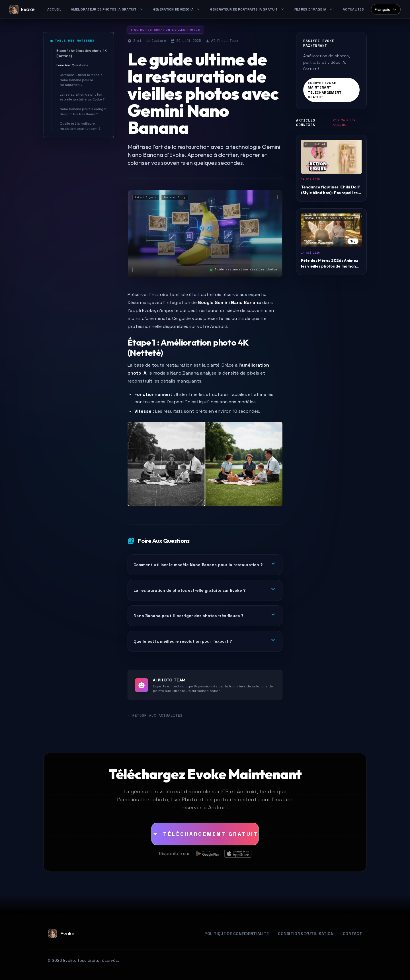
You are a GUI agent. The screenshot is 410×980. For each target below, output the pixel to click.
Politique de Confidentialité (237, 934)
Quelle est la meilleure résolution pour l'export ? (80, 126)
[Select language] (386, 9)
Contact (352, 934)
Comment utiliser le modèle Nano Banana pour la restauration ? (81, 80)
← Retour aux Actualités (155, 716)
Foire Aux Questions (72, 65)
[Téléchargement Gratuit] (205, 834)
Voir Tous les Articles (344, 123)
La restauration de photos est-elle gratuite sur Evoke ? (82, 97)
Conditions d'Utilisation (306, 934)
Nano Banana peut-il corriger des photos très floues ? (83, 112)
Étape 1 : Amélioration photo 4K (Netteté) (82, 53)
